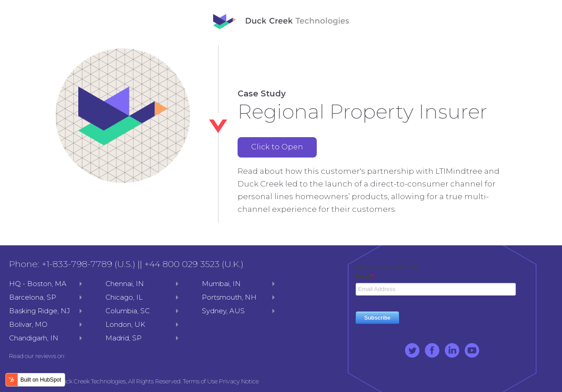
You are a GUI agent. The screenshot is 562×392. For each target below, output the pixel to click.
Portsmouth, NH (229, 297)
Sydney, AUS (223, 311)
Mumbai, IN (221, 284)
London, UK (125, 324)
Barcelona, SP (33, 297)
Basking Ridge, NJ (40, 311)
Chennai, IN (125, 284)
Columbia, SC (128, 311)
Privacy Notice (239, 381)
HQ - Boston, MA (38, 284)
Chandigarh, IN (34, 338)
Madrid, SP (124, 338)
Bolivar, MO (28, 324)
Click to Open (277, 147)
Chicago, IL (124, 297)
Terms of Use (200, 381)
